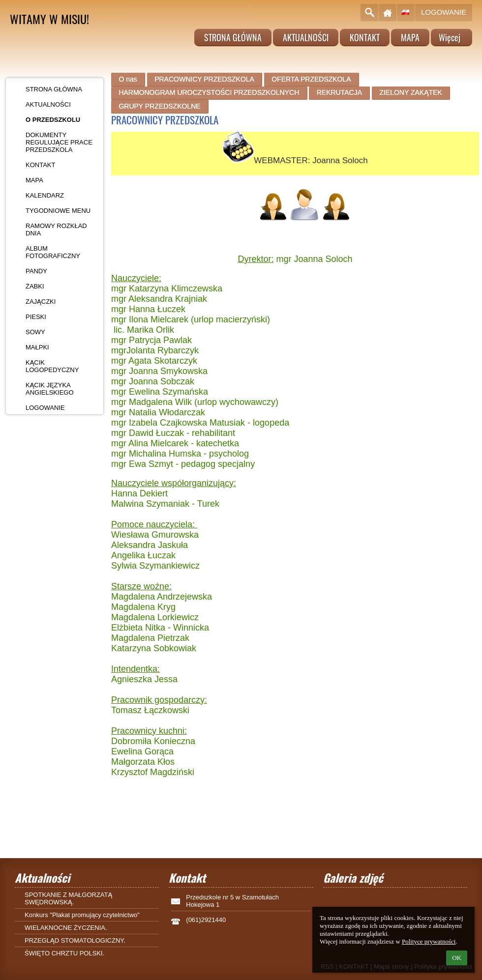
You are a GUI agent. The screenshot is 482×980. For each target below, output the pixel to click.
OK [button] (457, 958)
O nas (128, 79)
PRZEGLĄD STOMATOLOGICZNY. (75, 940)
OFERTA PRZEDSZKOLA (311, 79)
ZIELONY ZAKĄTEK (410, 92)
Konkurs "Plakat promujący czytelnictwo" (82, 915)
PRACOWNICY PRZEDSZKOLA (204, 79)
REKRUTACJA (339, 92)
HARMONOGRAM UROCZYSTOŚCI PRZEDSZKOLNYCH (209, 92)
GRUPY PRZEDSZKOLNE (159, 106)
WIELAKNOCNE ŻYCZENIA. (66, 928)
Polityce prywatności (429, 941)
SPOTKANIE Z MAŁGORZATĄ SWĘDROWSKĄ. (68, 898)
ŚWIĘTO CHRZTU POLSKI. (64, 953)
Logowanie (444, 12)
